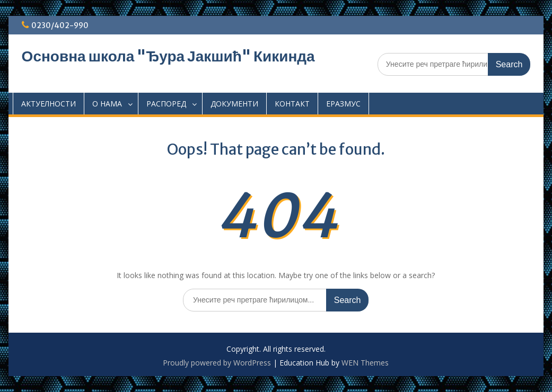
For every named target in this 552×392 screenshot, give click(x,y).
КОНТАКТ (292, 104)
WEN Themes (365, 363)
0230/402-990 (60, 25)
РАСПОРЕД (166, 104)
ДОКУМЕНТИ (234, 104)
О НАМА (107, 104)
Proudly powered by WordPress (217, 363)
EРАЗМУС (343, 104)
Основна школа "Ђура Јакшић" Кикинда (168, 56)
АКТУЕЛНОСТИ (49, 104)
